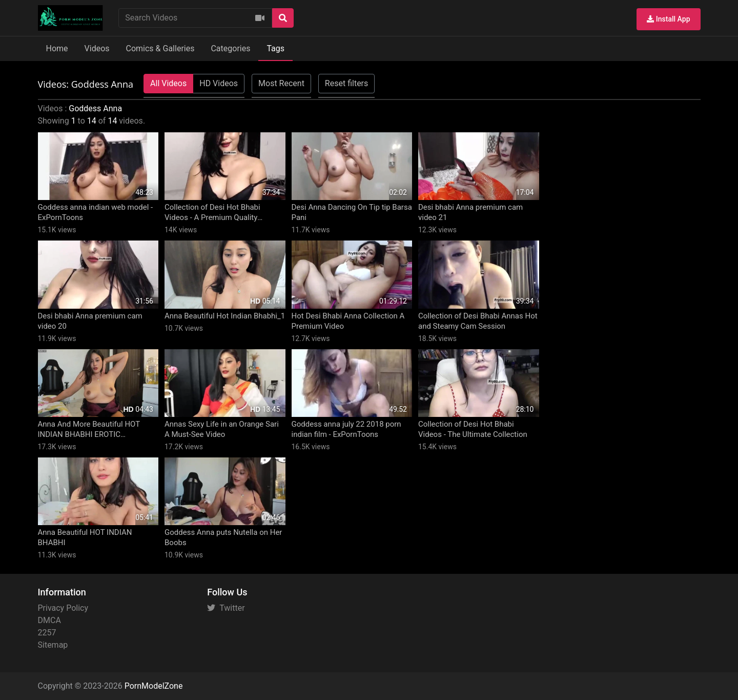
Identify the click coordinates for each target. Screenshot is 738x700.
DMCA (49, 620)
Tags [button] (275, 48)
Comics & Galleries (160, 48)
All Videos (168, 83)
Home (57, 48)
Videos (97, 48)
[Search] (283, 18)
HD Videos (219, 83)
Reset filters (346, 83)
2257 (47, 633)
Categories (230, 48)
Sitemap (53, 645)
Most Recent (281, 83)
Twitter (226, 608)
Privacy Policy (63, 608)
